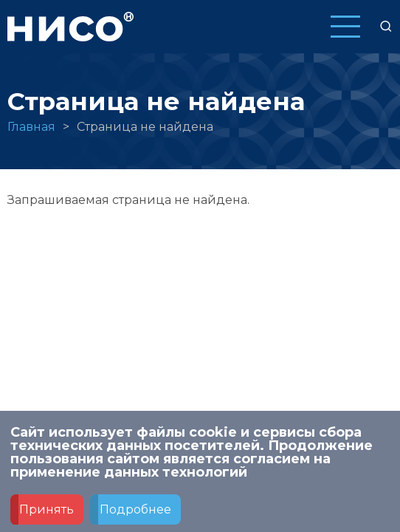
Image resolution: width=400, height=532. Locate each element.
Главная (31, 127)
